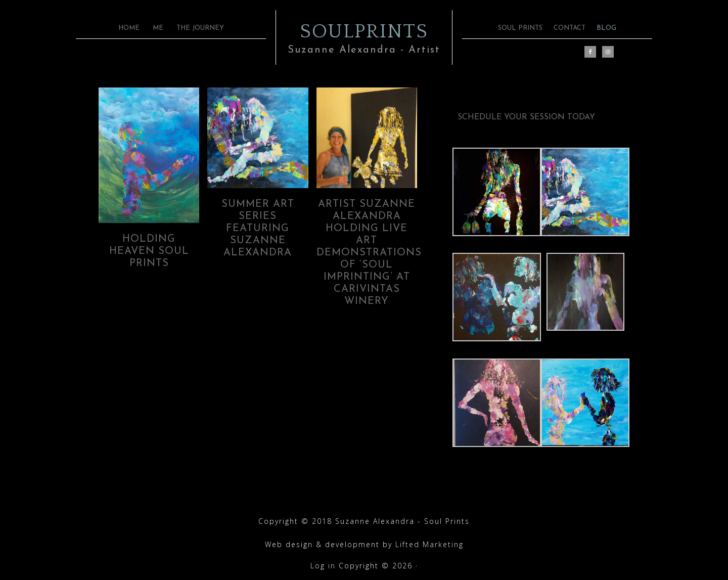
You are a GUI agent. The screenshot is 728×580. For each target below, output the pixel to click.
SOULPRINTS (364, 30)
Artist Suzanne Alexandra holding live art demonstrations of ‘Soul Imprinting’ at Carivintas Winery (369, 253)
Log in (323, 566)
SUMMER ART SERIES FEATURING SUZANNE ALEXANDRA (258, 229)
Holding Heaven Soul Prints (149, 251)
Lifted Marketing (429, 544)
